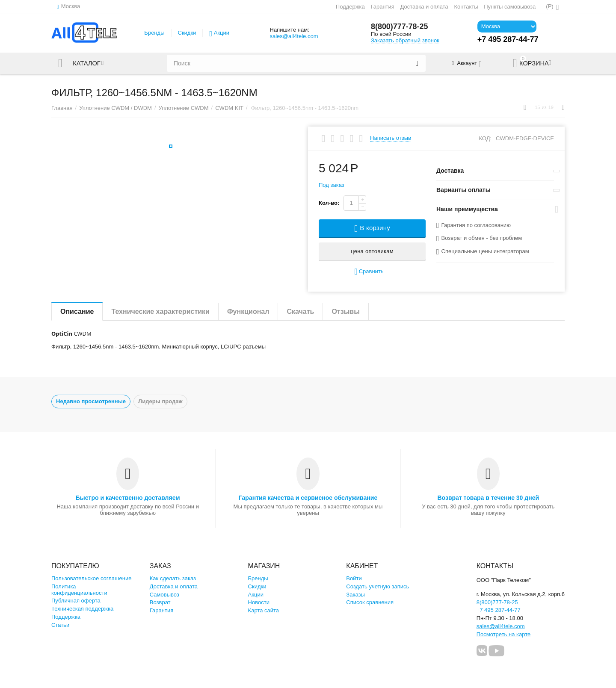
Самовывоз (164, 595)
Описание (77, 312)
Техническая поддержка (82, 609)
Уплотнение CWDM (184, 108)
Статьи (60, 625)
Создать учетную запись (378, 586)
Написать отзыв (391, 138)
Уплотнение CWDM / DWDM (115, 108)
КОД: (485, 138)
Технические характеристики (160, 312)
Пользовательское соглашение (91, 578)
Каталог (87, 63)
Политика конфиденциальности (79, 590)
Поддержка (350, 7)
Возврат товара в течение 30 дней (488, 498)
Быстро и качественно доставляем (128, 498)
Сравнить (369, 272)
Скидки (187, 33)
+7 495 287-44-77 (499, 610)
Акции (222, 33)
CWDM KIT (229, 108)
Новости (259, 602)
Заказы (355, 595)
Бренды (154, 33)
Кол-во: (329, 203)
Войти (354, 578)
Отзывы (345, 312)
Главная (62, 108)
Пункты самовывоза (510, 7)
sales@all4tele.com (294, 36)
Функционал (248, 312)
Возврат (160, 602)
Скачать (300, 312)
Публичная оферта (76, 601)
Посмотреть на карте (504, 634)
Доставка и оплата (424, 7)
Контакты (466, 7)
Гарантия (382, 7)
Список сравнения (370, 602)
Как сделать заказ (173, 578)
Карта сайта (264, 610)
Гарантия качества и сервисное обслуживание (308, 498)
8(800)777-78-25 (400, 27)
